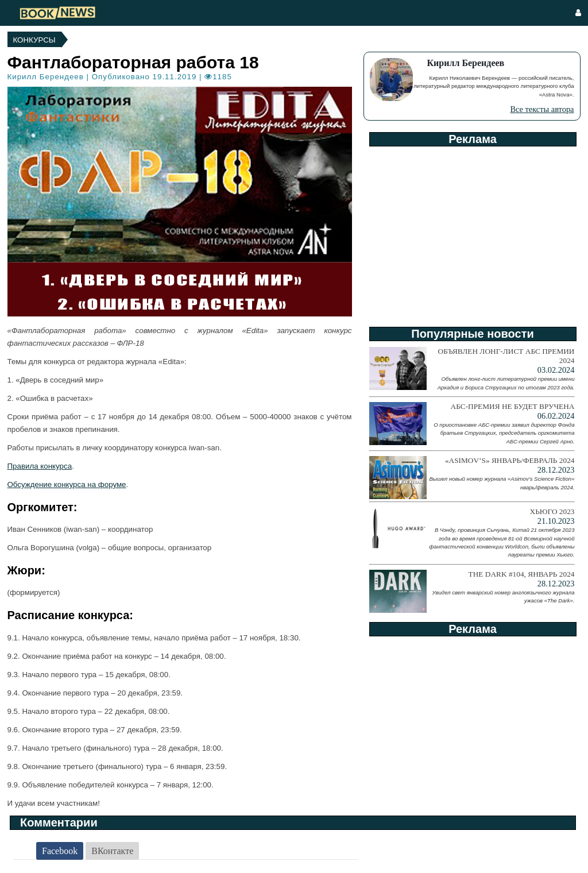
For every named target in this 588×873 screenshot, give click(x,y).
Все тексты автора (542, 109)
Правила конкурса (40, 466)
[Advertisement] (472, 233)
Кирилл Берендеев (46, 77)
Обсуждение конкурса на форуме (67, 484)
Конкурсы (34, 40)
